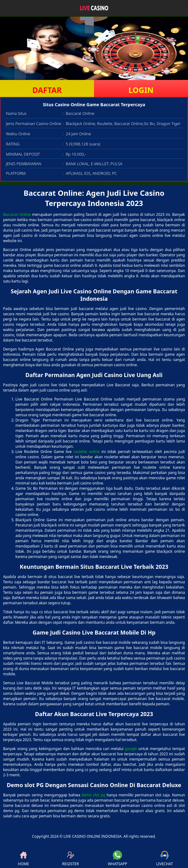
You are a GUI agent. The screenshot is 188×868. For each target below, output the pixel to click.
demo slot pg (94, 795)
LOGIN (141, 90)
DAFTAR (47, 90)
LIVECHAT (165, 858)
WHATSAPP (117, 858)
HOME (23, 858)
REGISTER (71, 858)
